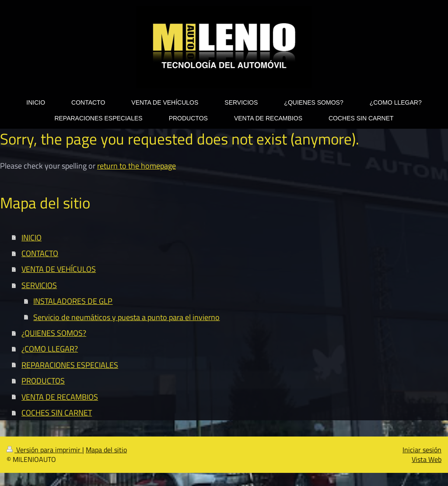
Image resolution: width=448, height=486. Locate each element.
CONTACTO (40, 253)
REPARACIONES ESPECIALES (70, 365)
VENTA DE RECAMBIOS (60, 397)
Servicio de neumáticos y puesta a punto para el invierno (126, 317)
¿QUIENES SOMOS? (54, 333)
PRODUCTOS (43, 380)
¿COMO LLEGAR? (50, 349)
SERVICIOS (39, 285)
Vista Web (427, 459)
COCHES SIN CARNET (57, 412)
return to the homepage (136, 166)
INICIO (31, 237)
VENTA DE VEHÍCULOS (59, 269)
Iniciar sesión (422, 450)
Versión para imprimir (44, 450)
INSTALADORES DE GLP (73, 301)
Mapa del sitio (106, 450)
